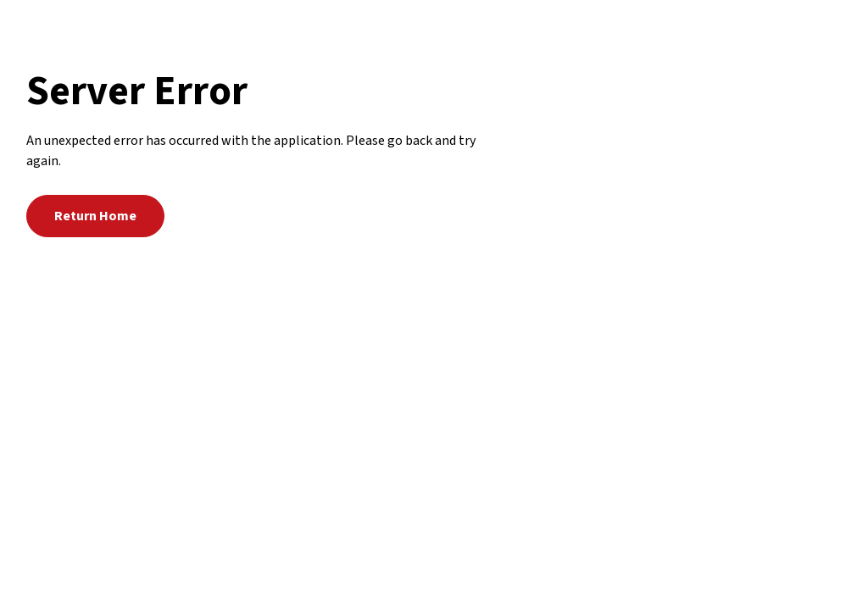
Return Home (95, 216)
